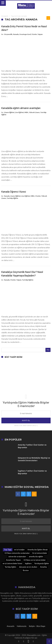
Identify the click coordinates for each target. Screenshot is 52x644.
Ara (48, 350)
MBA (26, 112)
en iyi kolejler (19, 550)
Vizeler (34, 34)
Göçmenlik (8, 34)
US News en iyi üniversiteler (35, 560)
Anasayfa (5, 16)
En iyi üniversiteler (40, 553)
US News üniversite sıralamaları (17, 553)
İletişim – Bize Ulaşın (37, 626)
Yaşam (40, 34)
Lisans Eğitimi (9, 112)
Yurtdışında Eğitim (42, 563)
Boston (26, 570)
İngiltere (28, 563)
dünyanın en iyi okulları (28, 567)
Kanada (16, 34)
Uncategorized (25, 34)
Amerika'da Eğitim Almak (38, 550)
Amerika (43, 567)
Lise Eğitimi (19, 112)
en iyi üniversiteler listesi (12, 563)
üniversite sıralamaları (17, 557)
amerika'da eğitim (36, 557)
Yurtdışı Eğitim (12, 198)
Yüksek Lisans (34, 112)
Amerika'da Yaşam (13, 560)
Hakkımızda (22, 626)
